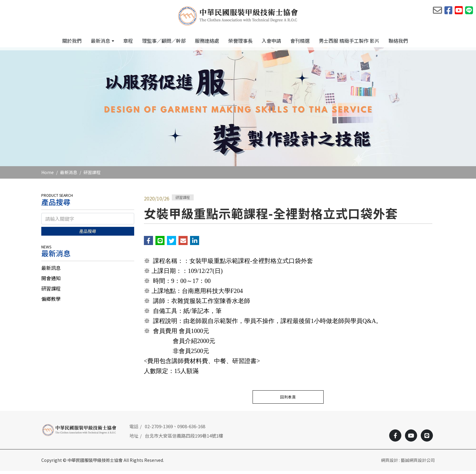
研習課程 (92, 175)
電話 (134, 429)
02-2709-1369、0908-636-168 (175, 429)
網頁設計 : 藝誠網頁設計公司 (408, 463)
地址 (134, 439)
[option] (238, 110)
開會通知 (51, 281)
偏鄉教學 (51, 302)
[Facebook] (395, 439)
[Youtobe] (411, 439)
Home (48, 175)
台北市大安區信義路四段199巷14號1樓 (184, 439)
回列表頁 (288, 400)
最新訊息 (51, 271)
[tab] (88, 271)
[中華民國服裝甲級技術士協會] (238, 15)
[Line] (427, 439)
